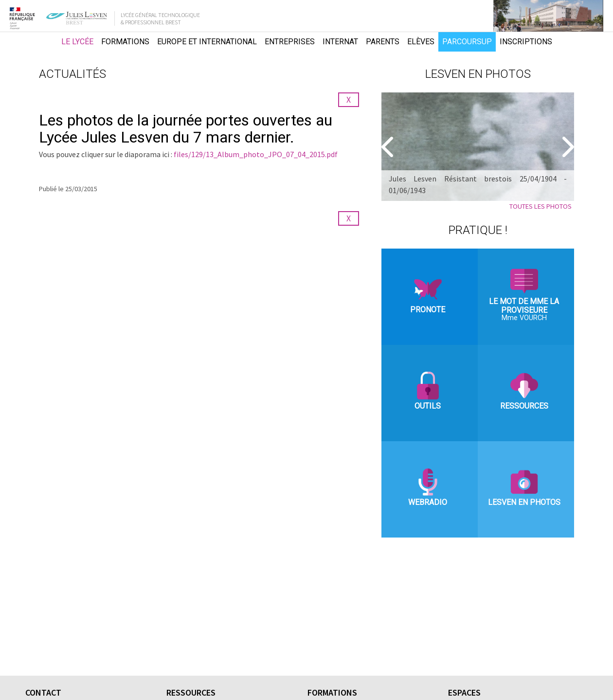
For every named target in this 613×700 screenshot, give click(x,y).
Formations (125, 42)
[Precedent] (389, 147)
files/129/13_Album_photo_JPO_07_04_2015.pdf (256, 154)
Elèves (421, 42)
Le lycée (77, 42)
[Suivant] (567, 147)
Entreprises (290, 42)
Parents (383, 42)
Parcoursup (467, 42)
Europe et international (207, 42)
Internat (340, 42)
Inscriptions (526, 42)
